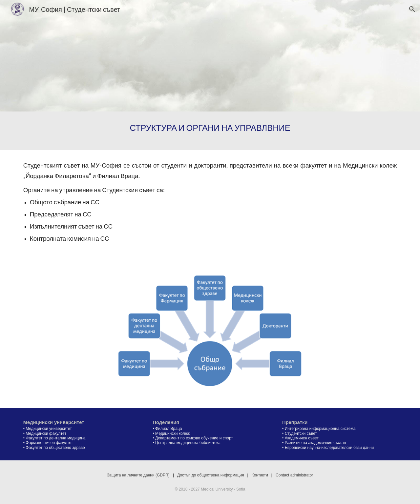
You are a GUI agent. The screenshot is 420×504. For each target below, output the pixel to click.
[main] (210, 128)
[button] (412, 9)
